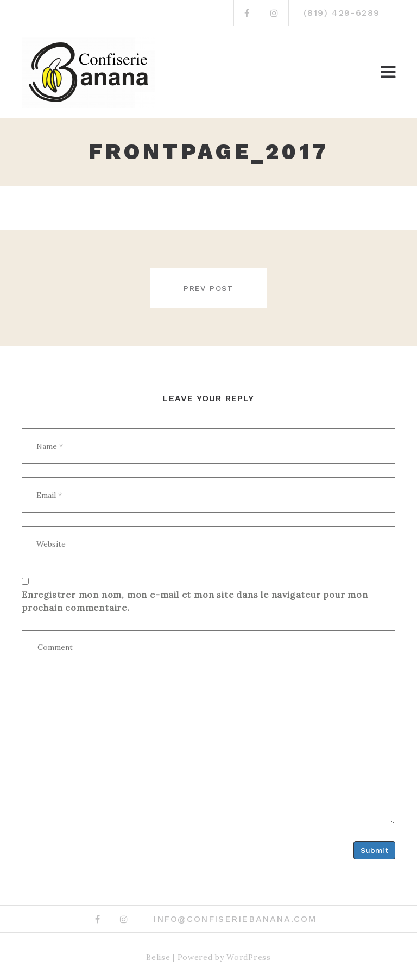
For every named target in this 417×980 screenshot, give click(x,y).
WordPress (248, 955)
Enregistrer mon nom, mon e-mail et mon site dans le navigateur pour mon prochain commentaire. (195, 601)
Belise (158, 955)
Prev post (208, 288)
